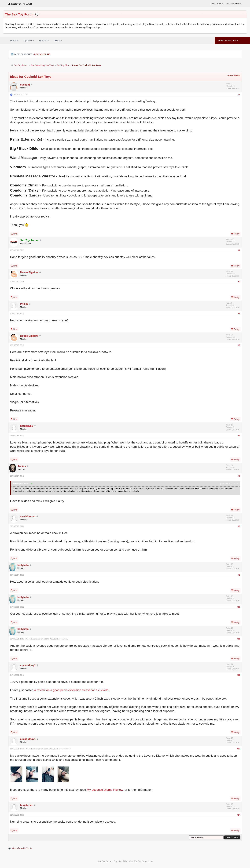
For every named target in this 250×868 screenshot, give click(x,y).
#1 (239, 94)
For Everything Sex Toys (43, 65)
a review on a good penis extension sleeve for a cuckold (71, 690)
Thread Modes (233, 76)
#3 (239, 282)
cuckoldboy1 (28, 665)
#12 (239, 675)
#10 (239, 607)
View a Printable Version (23, 848)
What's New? (218, 4)
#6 (239, 436)
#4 (239, 314)
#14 (239, 815)
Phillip (24, 304)
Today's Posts (234, 4)
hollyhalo (23, 565)
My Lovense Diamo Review (105, 790)
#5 (239, 345)
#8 (239, 526)
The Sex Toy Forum (20, 14)
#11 (239, 639)
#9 (239, 575)
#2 (239, 250)
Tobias (22, 466)
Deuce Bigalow (29, 272)
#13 (239, 749)
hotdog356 (27, 426)
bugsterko (26, 805)
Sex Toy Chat (63, 65)
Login (28, 4)
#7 (239, 476)
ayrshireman (28, 516)
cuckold (25, 85)
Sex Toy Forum (21, 65)
